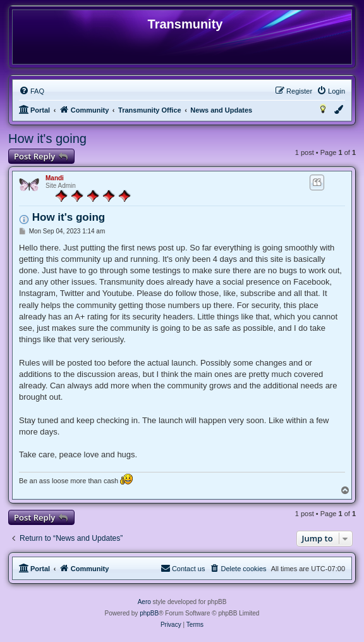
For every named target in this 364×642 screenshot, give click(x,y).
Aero (144, 602)
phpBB (149, 613)
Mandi (55, 178)
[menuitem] (32, 91)
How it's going (47, 139)
